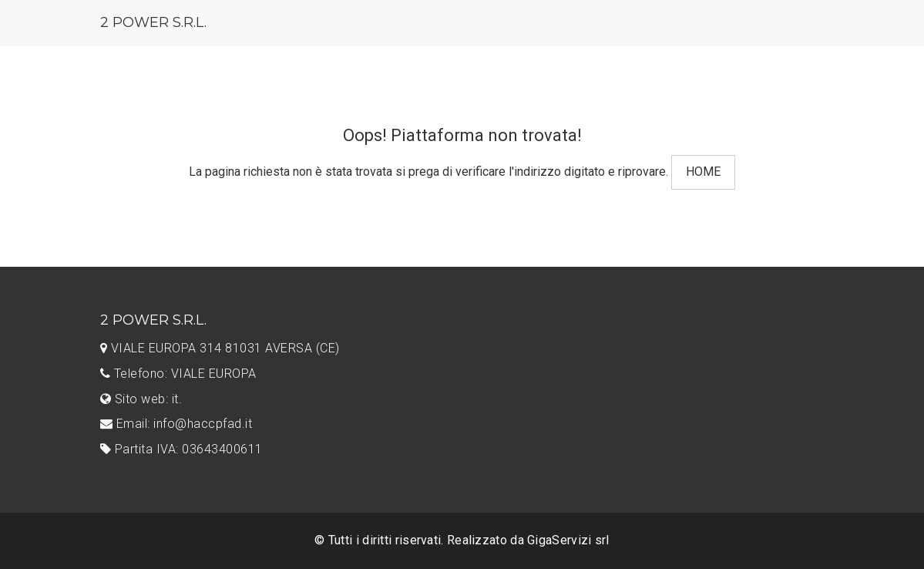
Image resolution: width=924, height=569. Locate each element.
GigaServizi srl (568, 540)
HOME (703, 172)
